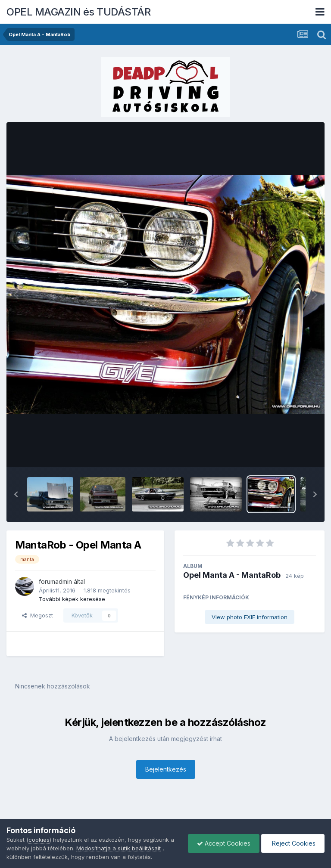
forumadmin (55, 581)
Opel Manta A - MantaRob (232, 575)
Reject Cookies (293, 843)
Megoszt (37, 615)
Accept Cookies (224, 843)
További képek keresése (72, 599)
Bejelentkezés (166, 769)
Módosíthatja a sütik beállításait (119, 848)
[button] (16, 494)
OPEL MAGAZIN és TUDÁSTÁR (78, 12)
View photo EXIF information (250, 617)
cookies (39, 840)
